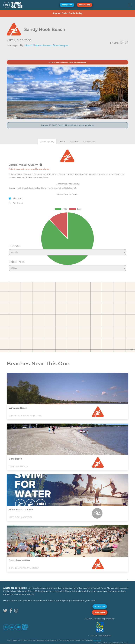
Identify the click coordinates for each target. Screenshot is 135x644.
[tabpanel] (67, 209)
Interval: (14, 246)
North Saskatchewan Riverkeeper (47, 45)
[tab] (47, 142)
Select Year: (17, 262)
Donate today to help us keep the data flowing (67, 62)
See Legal (97, 640)
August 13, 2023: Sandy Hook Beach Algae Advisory (68, 125)
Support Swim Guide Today (67, 13)
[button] (129, 5)
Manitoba (24, 40)
